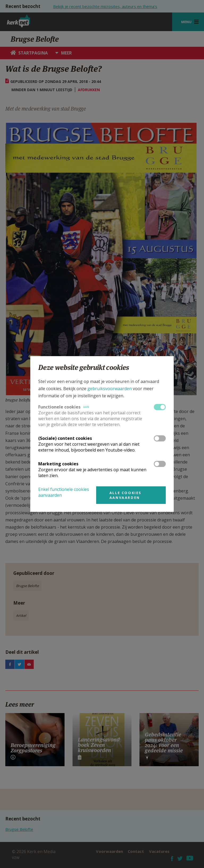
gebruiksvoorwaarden (110, 389)
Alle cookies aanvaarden (126, 495)
